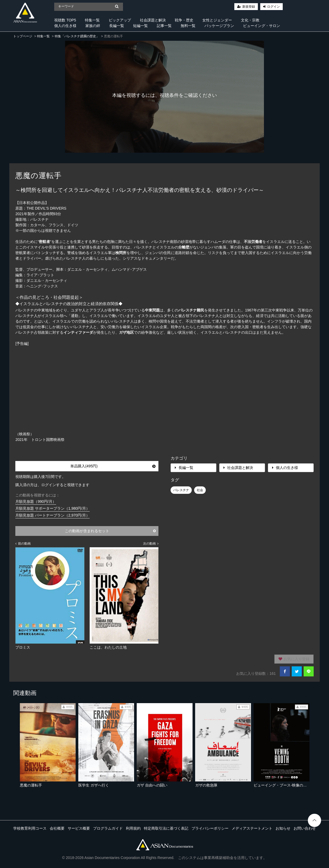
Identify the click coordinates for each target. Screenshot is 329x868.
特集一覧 (92, 20)
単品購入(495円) (113, 466)
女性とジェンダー (217, 20)
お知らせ (283, 828)
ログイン (273, 7)
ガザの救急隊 (206, 785)
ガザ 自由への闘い (152, 785)
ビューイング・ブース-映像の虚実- (283, 785)
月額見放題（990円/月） (36, 501)
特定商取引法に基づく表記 (166, 828)
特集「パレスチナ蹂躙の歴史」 (77, 36)
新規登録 (249, 7)
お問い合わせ (305, 828)
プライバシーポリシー (210, 828)
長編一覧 (117, 26)
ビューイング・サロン (262, 26)
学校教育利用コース (30, 828)
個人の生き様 (65, 26)
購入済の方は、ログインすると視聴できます (52, 485)
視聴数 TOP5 (65, 20)
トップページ (23, 36)
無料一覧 (188, 26)
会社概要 (57, 828)
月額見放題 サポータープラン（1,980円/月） (52, 508)
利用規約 (133, 828)
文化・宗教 (250, 20)
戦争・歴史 (184, 20)
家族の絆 (93, 26)
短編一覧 (140, 26)
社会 (200, 490)
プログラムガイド (108, 828)
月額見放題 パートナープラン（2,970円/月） (52, 515)
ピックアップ (120, 20)
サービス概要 (79, 828)
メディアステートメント (252, 828)
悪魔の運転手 (31, 785)
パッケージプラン (219, 26)
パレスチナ (181, 490)
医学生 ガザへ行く (94, 785)
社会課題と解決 (153, 20)
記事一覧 (164, 26)
